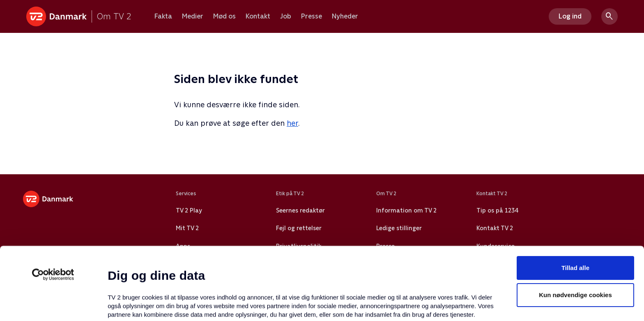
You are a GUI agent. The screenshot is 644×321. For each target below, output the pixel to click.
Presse (312, 16)
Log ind (570, 16)
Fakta (163, 16)
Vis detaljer (398, 305)
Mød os (224, 16)
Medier (193, 16)
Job (286, 16)
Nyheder (345, 16)
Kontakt (258, 16)
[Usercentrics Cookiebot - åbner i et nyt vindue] (53, 207)
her (292, 123)
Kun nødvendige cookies (575, 227)
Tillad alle (575, 200)
